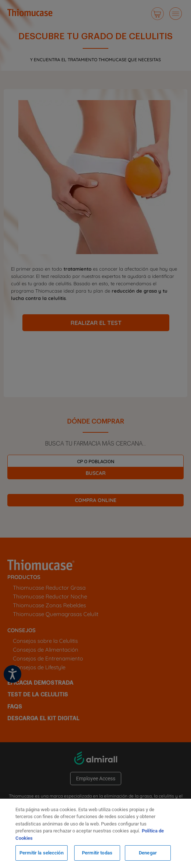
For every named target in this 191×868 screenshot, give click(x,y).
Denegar (148, 853)
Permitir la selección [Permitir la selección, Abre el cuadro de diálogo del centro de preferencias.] (42, 853)
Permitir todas (97, 853)
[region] (95, 833)
